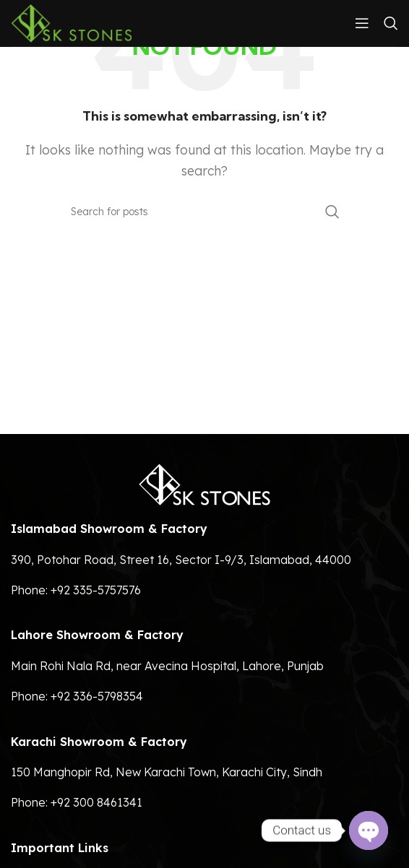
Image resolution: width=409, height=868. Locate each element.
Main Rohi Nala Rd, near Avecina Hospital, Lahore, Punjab (167, 666)
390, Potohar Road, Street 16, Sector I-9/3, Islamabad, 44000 (181, 560)
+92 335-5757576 (96, 590)
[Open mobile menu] (362, 23)
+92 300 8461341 (96, 802)
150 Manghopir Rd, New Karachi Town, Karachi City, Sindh (167, 772)
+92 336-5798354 (97, 696)
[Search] (391, 23)
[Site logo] (71, 22)
